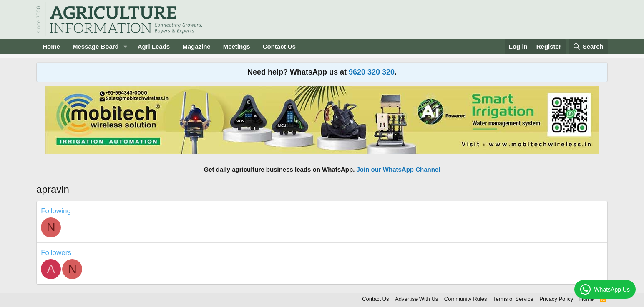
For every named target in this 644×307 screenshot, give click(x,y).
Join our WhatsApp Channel (399, 169)
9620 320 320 (372, 72)
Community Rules (466, 299)
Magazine (196, 46)
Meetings (237, 46)
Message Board (96, 46)
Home (51, 46)
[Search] (588, 46)
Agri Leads (154, 46)
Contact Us (279, 46)
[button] (126, 46)
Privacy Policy (556, 299)
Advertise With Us (416, 299)
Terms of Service (513, 299)
